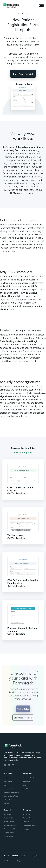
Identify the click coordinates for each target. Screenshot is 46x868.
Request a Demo (24, 84)
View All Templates (23, 452)
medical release (21, 306)
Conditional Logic (29, 341)
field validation (20, 238)
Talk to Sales (23, 714)
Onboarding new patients (29, 147)
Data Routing (7, 341)
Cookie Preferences (30, 825)
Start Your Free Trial (23, 74)
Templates (23, 13)
